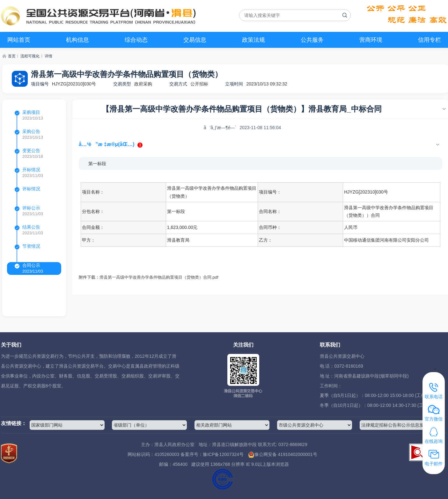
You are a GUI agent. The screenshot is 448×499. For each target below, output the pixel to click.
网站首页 (19, 40)
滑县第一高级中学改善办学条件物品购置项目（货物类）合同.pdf (159, 277)
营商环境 (371, 40)
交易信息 (195, 40)
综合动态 (136, 40)
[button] (261, 144)
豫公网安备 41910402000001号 (283, 454)
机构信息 (77, 40)
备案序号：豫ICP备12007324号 (212, 454)
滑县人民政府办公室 (174, 444)
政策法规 (253, 40)
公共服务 (312, 40)
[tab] (261, 144)
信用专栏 (430, 40)
